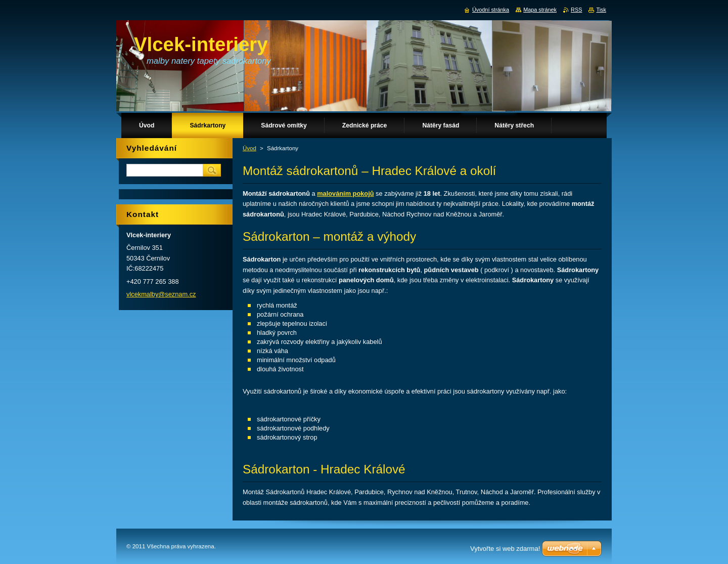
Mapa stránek (540, 10)
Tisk (601, 10)
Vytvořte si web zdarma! (505, 549)
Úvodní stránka (491, 10)
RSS (576, 10)
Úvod (249, 148)
